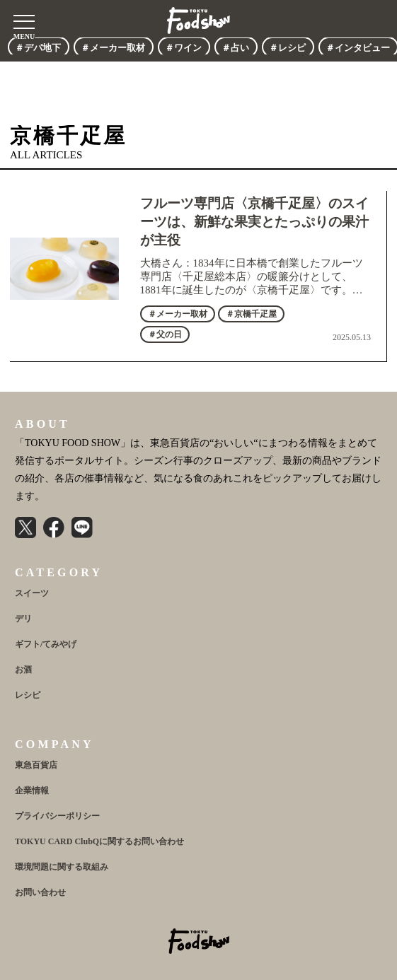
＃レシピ (287, 48)
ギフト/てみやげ (46, 644)
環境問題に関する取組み (62, 867)
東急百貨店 (36, 765)
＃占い (235, 48)
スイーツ (32, 593)
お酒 (23, 670)
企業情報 (32, 791)
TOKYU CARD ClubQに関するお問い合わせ (99, 841)
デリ (23, 619)
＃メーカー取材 (113, 48)
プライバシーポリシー (57, 816)
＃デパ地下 (38, 48)
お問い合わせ (40, 892)
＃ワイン (183, 48)
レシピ (28, 695)
